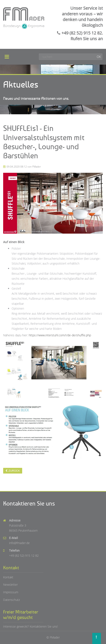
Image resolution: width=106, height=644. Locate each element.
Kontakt (8, 577)
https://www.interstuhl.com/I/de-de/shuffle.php (60, 335)
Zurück (14, 471)
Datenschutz (12, 600)
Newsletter (10, 585)
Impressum (11, 592)
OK (99, 57)
